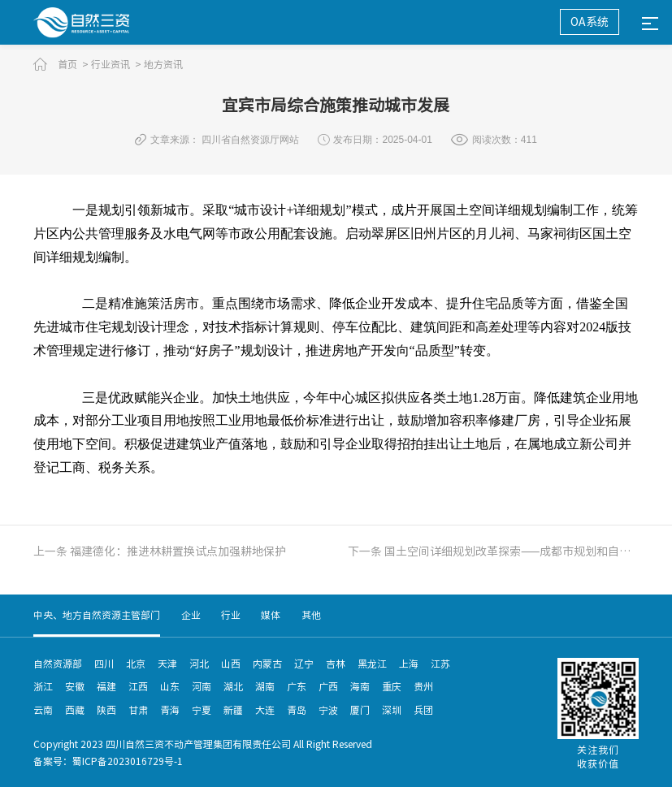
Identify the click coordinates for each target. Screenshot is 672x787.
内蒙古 (267, 664)
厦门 (360, 710)
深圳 (392, 710)
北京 (136, 664)
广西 (328, 686)
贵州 (423, 686)
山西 (231, 664)
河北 (199, 664)
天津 (167, 664)
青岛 (297, 710)
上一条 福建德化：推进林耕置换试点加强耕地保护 (160, 551)
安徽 (75, 686)
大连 (265, 710)
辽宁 (304, 664)
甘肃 (138, 710)
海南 (360, 686)
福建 (106, 686)
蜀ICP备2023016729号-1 (128, 761)
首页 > (73, 64)
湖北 (233, 686)
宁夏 (202, 710)
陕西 (106, 710)
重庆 (392, 686)
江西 (138, 686)
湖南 (265, 686)
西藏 (75, 710)
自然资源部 (58, 664)
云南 (43, 710)
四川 (104, 664)
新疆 (233, 710)
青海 (170, 710)
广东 (297, 686)
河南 (202, 686)
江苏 (440, 664)
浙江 (43, 686)
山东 (170, 686)
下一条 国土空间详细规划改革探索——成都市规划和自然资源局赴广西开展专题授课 (493, 551)
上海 (409, 664)
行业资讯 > (116, 64)
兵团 (423, 710)
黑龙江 (372, 664)
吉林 (336, 664)
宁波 (328, 710)
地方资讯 (163, 64)
